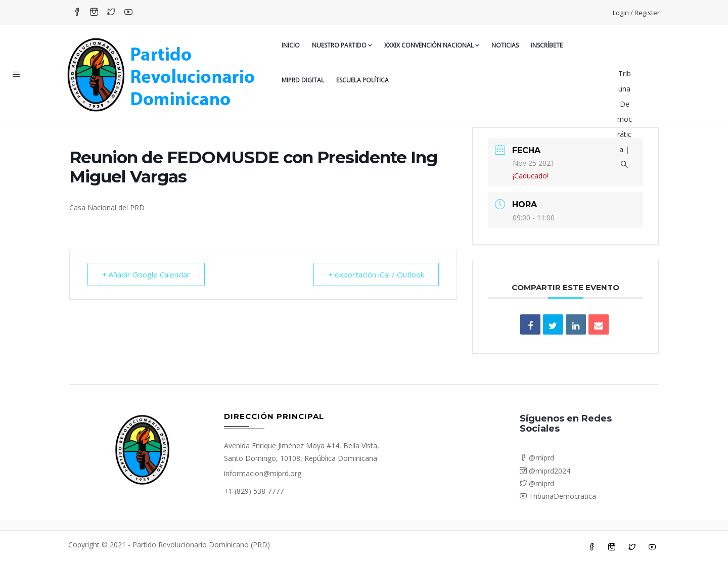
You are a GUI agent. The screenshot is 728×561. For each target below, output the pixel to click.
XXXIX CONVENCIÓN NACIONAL (432, 45)
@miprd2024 (545, 471)
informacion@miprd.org (263, 473)
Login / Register (636, 13)
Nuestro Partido (342, 45)
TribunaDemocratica (558, 496)
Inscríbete (547, 45)
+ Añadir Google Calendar (146, 274)
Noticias (505, 45)
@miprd (537, 458)
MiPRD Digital (303, 80)
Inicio (291, 45)
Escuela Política (362, 80)
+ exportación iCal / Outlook (376, 274)
